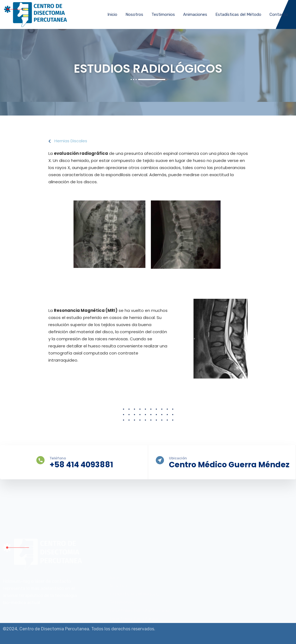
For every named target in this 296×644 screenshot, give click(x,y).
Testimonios (163, 14)
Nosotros (134, 14)
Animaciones (195, 14)
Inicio (112, 14)
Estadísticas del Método (238, 14)
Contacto (279, 14)
